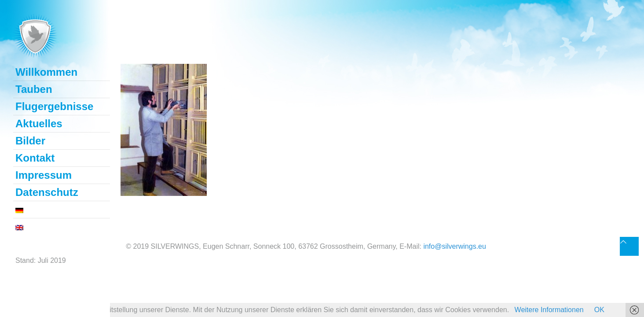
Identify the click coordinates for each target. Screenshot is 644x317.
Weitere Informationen (549, 310)
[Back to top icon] (629, 246)
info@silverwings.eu (455, 246)
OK (599, 310)
